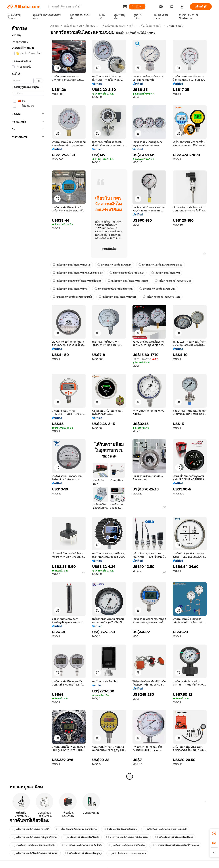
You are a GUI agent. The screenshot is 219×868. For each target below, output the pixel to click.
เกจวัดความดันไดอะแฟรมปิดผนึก (81, 837)
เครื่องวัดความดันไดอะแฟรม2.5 (115, 265)
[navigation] (28, 401)
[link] (214, 833)
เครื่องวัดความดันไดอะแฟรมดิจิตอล (174, 837)
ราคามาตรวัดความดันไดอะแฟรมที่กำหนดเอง (175, 845)
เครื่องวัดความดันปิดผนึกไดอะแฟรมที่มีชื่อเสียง (77, 281)
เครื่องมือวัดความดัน (150, 26)
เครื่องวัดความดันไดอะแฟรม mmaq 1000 (161, 265)
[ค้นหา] (137, 7)
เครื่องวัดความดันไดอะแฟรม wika (157, 289)
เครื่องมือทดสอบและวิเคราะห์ (117, 26)
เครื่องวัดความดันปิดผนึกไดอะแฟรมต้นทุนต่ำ (35, 853)
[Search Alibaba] (86, 7)
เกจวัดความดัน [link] (175, 26)
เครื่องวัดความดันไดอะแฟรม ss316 (162, 297)
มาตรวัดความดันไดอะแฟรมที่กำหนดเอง (127, 837)
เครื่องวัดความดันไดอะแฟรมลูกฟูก (84, 853)
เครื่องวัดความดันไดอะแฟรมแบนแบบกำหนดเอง (78, 273)
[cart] (172, 7)
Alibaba (54, 26)
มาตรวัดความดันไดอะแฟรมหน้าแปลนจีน (33, 845)
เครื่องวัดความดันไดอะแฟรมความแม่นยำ (165, 829)
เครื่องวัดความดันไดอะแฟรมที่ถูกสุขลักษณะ (34, 837)
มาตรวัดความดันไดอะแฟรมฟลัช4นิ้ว (72, 297)
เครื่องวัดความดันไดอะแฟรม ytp (70, 289)
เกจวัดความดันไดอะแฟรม (165, 273)
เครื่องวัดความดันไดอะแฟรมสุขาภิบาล (76, 829)
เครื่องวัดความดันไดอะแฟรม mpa (173, 281)
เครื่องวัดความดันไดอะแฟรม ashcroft (128, 281)
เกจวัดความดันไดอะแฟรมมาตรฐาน (114, 289)
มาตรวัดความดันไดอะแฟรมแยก (127, 273)
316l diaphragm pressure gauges (127, 853)
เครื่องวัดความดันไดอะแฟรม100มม (72, 265)
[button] (125, 7)
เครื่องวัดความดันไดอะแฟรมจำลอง (117, 297)
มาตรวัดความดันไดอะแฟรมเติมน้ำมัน (82, 845)
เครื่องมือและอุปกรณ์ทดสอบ (80, 26)
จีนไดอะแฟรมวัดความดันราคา (120, 829)
